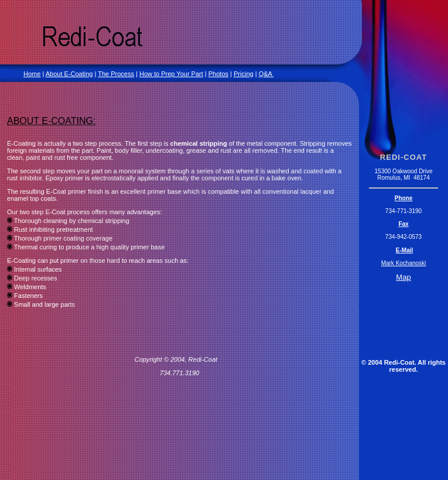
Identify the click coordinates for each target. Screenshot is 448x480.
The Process (116, 74)
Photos (218, 74)
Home (32, 74)
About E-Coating (69, 74)
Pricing (244, 74)
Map (403, 277)
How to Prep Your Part (171, 74)
